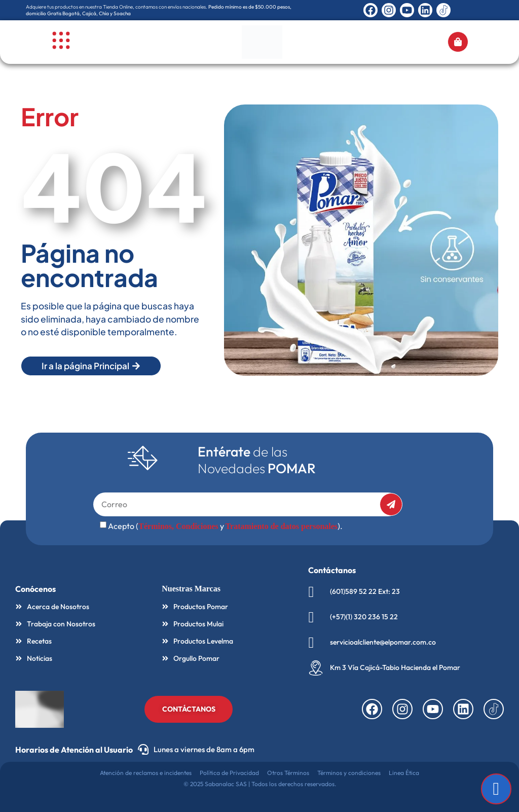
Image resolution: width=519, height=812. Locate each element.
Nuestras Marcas (191, 589)
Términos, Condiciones (178, 526)
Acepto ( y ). (225, 526)
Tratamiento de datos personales (282, 526)
